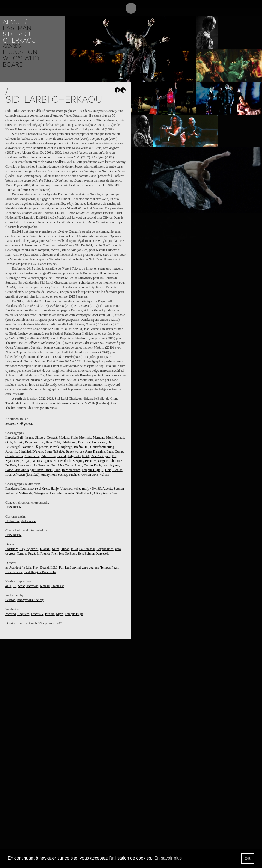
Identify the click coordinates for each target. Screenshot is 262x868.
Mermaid (85, 438)
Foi (114, 456)
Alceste (107, 489)
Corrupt (52, 438)
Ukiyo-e (40, 438)
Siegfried (25, 451)
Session (11, 424)
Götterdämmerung (102, 447)
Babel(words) (75, 451)
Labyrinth (74, 456)
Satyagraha (41, 493)
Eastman (17, 28)
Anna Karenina (95, 451)
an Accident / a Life (18, 567)
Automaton (32, 456)
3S (99, 489)
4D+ (93, 489)
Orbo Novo (48, 456)
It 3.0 (86, 456)
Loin (57, 470)
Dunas (119, 451)
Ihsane (29, 438)
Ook (108, 470)
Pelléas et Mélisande (19, 493)
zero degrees (111, 465)
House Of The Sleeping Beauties (75, 461)
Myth (9, 461)
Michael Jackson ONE (84, 475)
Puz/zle (55, 447)
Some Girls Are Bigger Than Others (29, 470)
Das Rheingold (100, 456)
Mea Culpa (65, 465)
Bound (62, 456)
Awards (12, 46)
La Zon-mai (42, 465)
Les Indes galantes (62, 493)
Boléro (78, 447)
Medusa (64, 438)
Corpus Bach (92, 465)
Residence (12, 489)
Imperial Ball (14, 438)
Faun (110, 451)
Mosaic (18, 442)
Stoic (74, 438)
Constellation (14, 456)
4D (86, 447)
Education (20, 52)
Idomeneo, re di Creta (35, 489)
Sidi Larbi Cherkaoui (20, 37)
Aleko (78, 465)
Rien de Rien (49, 554)
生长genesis (25, 424)
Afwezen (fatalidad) (26, 475)
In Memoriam (71, 470)
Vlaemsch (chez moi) (74, 489)
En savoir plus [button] (168, 858)
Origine (103, 461)
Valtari (104, 475)
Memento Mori (103, 438)
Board (13, 65)
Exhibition (69, 442)
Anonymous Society (54, 475)
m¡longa (67, 447)
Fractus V (84, 442)
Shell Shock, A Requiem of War (97, 493)
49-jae (26, 461)
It (102, 470)
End (54, 465)
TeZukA (59, 451)
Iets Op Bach (68, 554)
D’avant (38, 451)
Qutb (9, 442)
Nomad (119, 438)
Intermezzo (25, 465)
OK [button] (248, 858)
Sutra (48, 451)
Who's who (21, 58)
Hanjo (55, 489)
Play (22, 549)
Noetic (26, 447)
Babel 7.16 (53, 442)
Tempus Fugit (91, 470)
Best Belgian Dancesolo (93, 554)
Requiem (31, 442)
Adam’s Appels (42, 461)
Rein (17, 461)
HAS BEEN (13, 507)
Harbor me (99, 442)
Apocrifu (11, 451)
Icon (41, 442)
